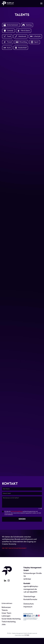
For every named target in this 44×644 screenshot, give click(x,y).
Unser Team (6, 619)
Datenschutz (29, 610)
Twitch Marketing (9, 628)
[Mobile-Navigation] (41, 4)
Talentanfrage (29, 603)
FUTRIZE (27, 641)
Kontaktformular (30, 606)
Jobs (4, 631)
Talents (5, 616)
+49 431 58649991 (30, 598)
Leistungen (6, 622)
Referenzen (6, 614)
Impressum (28, 613)
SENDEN (22, 525)
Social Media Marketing (11, 625)
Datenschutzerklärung (17, 518)
